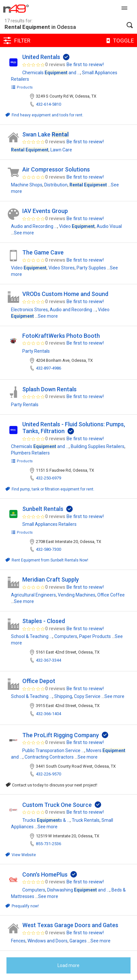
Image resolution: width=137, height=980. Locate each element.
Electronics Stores (29, 310)
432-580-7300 (48, 549)
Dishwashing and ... (78, 890)
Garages (78, 941)
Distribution (56, 185)
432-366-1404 (48, 714)
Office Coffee (111, 595)
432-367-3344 (48, 660)
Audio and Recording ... (34, 226)
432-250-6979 (48, 478)
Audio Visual (109, 226)
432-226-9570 (48, 774)
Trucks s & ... (46, 820)
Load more (68, 965)
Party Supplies (91, 268)
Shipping (63, 696)
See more (24, 233)
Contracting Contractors (49, 757)
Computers (66, 636)
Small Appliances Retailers (49, 524)
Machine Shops (27, 185)
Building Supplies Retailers (98, 446)
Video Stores (62, 268)
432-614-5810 (48, 104)
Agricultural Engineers (33, 595)
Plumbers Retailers (30, 453)
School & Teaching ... (32, 636)
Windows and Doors (47, 941)
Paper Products (95, 636)
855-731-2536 (48, 844)
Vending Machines (77, 595)
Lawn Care (61, 150)
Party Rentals (36, 351)
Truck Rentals (86, 820)
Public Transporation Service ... (53, 750)
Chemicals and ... (51, 73)
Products (22, 87)
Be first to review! (85, 65)
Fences (18, 941)
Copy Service (87, 696)
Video (77, 226)
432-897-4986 (48, 368)
